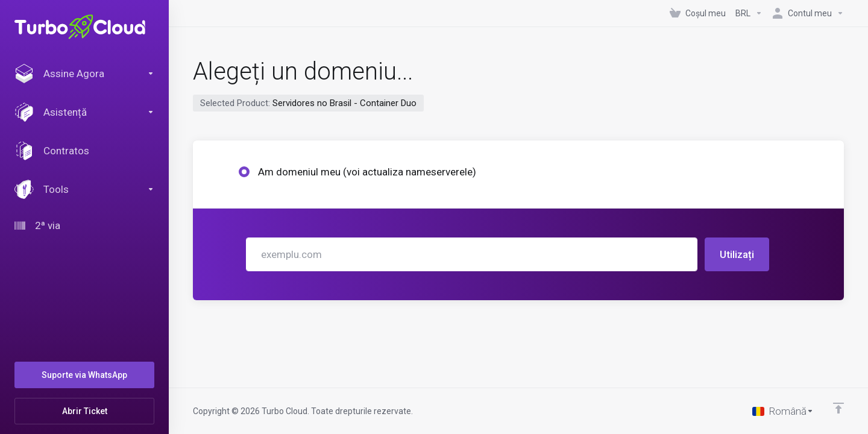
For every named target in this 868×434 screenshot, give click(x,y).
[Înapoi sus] (838, 408)
